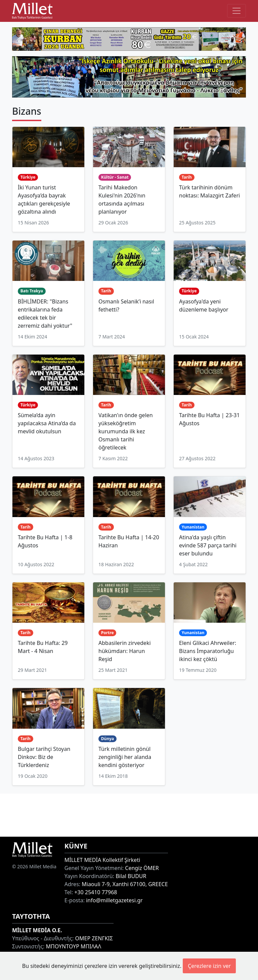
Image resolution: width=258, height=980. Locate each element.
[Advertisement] (129, 814)
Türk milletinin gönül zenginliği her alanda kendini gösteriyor (125, 757)
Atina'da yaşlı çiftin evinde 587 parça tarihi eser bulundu (208, 545)
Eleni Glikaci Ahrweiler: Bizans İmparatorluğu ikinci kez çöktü (208, 651)
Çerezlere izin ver (209, 966)
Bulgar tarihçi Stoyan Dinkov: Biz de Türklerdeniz (44, 757)
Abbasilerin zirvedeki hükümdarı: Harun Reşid (125, 651)
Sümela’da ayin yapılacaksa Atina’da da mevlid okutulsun (47, 423)
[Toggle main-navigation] (236, 11)
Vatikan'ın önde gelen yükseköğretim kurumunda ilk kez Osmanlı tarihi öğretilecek (126, 431)
